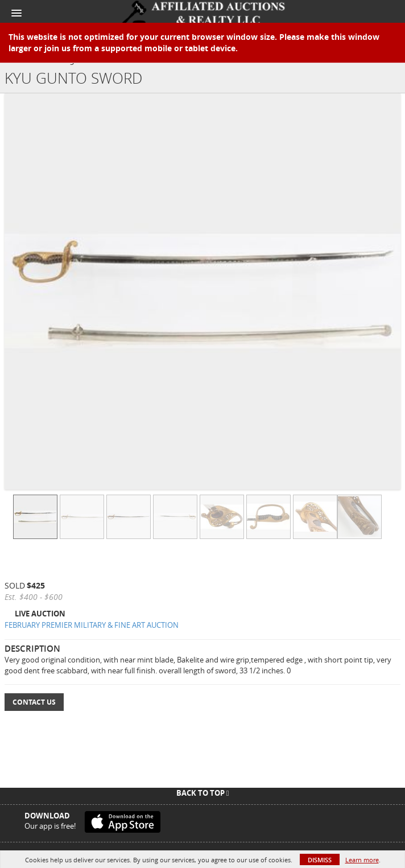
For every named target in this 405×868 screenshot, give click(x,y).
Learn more (362, 860)
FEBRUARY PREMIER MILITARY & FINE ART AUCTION (92, 625)
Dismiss (320, 860)
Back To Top (203, 793)
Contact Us (34, 702)
